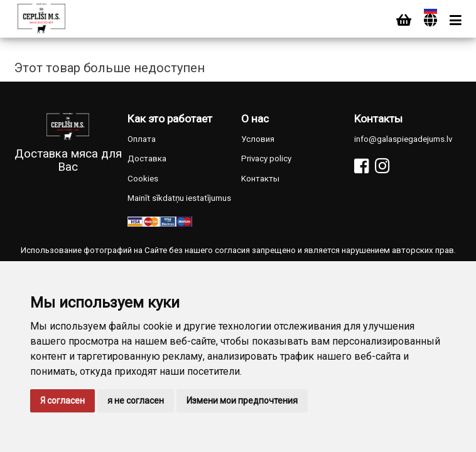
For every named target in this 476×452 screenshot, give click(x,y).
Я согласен (62, 401)
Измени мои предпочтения (242, 401)
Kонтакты (260, 179)
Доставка (147, 159)
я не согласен (136, 401)
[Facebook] (361, 166)
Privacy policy (266, 159)
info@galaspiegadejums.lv (403, 139)
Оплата (142, 139)
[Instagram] (382, 166)
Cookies (143, 179)
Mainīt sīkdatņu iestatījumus (179, 198)
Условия (258, 139)
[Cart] (404, 20)
